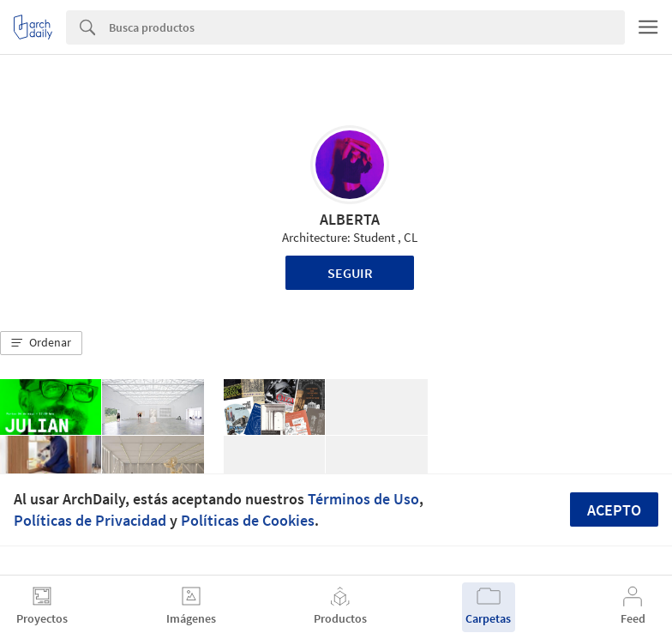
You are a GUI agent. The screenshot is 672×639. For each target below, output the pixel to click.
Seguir (350, 273)
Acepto (614, 510)
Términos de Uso (363, 499)
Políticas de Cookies (248, 520)
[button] (41, 343)
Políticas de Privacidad (90, 520)
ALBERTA (350, 219)
